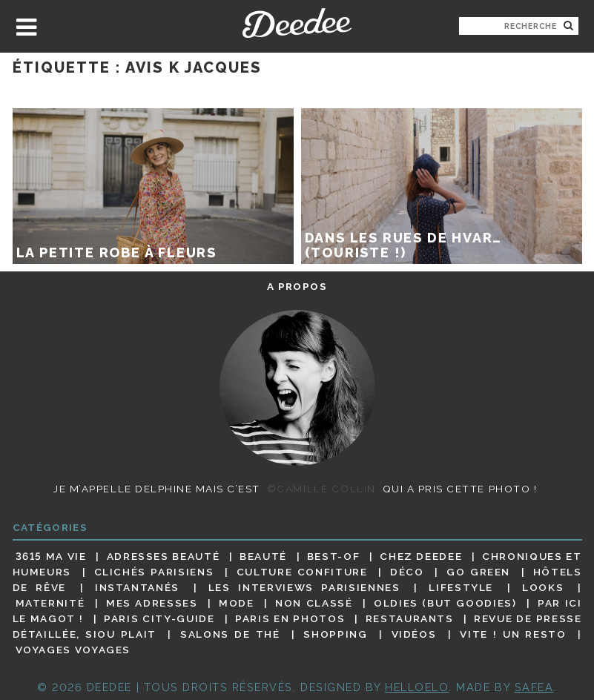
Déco (407, 572)
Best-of (333, 556)
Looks (543, 587)
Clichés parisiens (154, 572)
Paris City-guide (159, 618)
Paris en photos (290, 618)
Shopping (335, 634)
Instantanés (137, 587)
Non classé (314, 603)
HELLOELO (417, 687)
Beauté (263, 556)
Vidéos (414, 634)
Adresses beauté (164, 556)
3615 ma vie (51, 556)
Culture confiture (302, 572)
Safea (534, 687)
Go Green (478, 572)
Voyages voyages (73, 650)
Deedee (297, 23)
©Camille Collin (321, 489)
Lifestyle (461, 587)
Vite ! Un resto (513, 634)
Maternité (50, 603)
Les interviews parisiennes (304, 587)
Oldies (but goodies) (445, 603)
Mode (237, 603)
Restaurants (410, 618)
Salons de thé (230, 634)
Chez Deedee (421, 556)
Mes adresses (152, 603)
